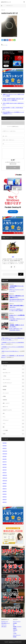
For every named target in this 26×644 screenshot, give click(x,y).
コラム (13, 424)
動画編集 (13, 390)
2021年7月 (5, 462)
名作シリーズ (13, 407)
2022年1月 (5, 448)
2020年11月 (5, 478)
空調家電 (15, 628)
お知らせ (13, 369)
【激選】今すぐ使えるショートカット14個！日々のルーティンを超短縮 (13, 95)
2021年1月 (5, 473)
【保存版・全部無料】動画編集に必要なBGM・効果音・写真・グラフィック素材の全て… (13, 100)
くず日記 (13, 376)
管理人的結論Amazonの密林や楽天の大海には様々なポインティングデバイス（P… (17, 300)
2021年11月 (5, 451)
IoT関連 (13, 396)
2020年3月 (5, 499)
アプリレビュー (13, 420)
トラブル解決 (13, 430)
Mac (14, 625)
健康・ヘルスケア (13, 403)
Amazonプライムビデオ (13, 410)
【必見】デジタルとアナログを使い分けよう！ (10, 351)
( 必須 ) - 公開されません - (9, 140)
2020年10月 (5, 481)
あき (13, 257)
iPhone (4, 562)
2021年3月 (5, 467)
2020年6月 (5, 491)
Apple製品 (13, 386)
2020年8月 (5, 486)
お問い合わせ (4, 627)
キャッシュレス (13, 393)
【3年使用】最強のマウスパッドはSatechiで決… (16, 287)
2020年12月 (5, 475)
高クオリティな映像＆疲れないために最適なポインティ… (17, 297)
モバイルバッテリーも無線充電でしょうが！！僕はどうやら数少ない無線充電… (16, 310)
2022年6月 (5, 446)
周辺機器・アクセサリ (17, 627)
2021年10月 (5, 454)
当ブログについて (5, 621)
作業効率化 (13, 400)
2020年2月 (5, 502)
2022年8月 (5, 443)
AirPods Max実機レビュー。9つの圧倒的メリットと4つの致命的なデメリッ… (13, 113)
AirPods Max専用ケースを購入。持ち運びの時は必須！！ (13, 108)
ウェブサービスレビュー (13, 383)
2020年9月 (5, 483)
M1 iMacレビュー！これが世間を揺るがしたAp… (17, 316)
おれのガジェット (12, 642)
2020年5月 (5, 494)
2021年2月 (5, 470)
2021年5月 (5, 465)
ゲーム (13, 417)
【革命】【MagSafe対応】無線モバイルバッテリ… (17, 306)
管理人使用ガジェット (6, 623)
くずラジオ (13, 366)
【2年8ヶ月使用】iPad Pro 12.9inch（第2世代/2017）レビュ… (13, 104)
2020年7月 (5, 489)
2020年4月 (5, 497)
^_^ (7, 349)
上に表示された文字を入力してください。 (13, 162)
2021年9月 (5, 456)
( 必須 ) (5, 136)
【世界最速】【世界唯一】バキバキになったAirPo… (17, 326)
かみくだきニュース (13, 373)
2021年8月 (5, 459)
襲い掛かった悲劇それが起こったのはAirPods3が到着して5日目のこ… (16, 329)
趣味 (13, 427)
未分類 (13, 434)
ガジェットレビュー (13, 379)
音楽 (13, 413)
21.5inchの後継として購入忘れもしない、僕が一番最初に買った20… (17, 320)
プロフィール (4, 625)
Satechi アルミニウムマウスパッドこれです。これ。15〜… (16, 290)
